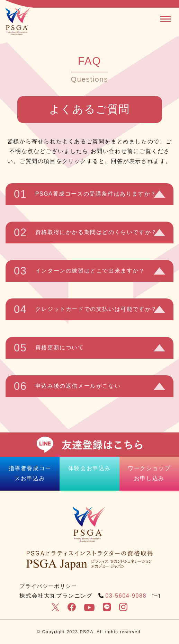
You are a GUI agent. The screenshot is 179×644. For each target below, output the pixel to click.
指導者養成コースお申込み (30, 473)
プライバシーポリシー (48, 586)
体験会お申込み (89, 468)
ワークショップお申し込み (149, 473)
